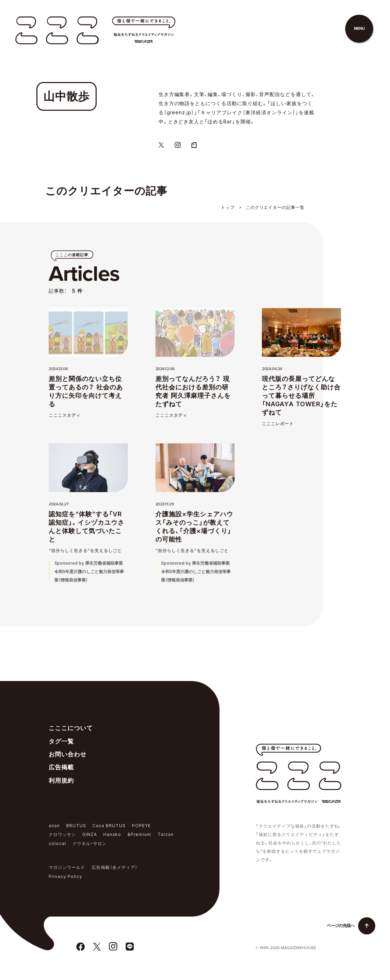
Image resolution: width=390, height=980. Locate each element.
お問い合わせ (68, 754)
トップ (228, 207)
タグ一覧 (61, 741)
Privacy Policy (65, 876)
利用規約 (61, 781)
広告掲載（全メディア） (115, 867)
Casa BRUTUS (109, 826)
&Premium (139, 834)
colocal (57, 843)
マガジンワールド (67, 867)
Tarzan (166, 834)
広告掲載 (61, 767)
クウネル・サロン (90, 843)
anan (54, 826)
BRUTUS (76, 826)
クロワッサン (62, 834)
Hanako (112, 834)
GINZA (90, 834)
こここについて (71, 728)
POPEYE (141, 826)
